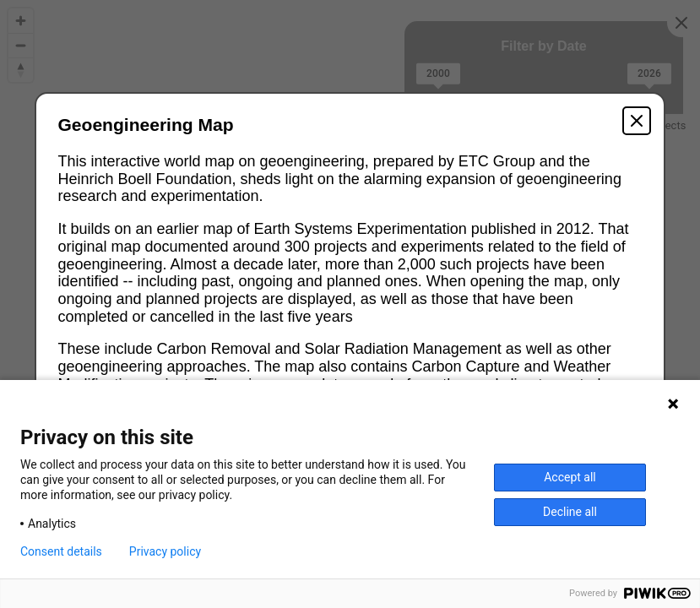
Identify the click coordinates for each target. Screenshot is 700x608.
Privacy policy (165, 551)
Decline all (570, 512)
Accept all (570, 477)
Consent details (61, 551)
